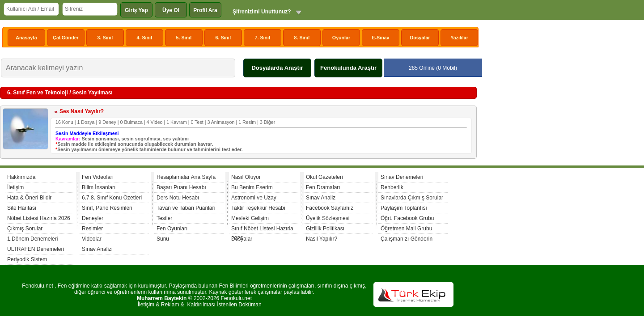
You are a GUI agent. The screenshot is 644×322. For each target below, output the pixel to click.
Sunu (163, 239)
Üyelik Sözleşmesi (328, 218)
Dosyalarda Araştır (277, 68)
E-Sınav (380, 38)
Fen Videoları (98, 177)
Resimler (92, 229)
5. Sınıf (184, 38)
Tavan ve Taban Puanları (186, 208)
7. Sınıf (263, 38)
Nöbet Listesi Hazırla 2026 (39, 218)
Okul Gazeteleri (324, 177)
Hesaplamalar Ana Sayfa (186, 177)
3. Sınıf (105, 38)
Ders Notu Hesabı (178, 198)
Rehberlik (392, 187)
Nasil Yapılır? (322, 239)
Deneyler (93, 218)
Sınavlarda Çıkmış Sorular (412, 198)
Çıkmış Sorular (25, 229)
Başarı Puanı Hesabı (181, 187)
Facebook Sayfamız (330, 208)
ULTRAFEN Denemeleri (36, 249)
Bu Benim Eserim (252, 187)
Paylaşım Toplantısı (404, 208)
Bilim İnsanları (99, 187)
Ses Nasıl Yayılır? (82, 111)
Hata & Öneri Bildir (29, 198)
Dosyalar (420, 38)
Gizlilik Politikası (325, 229)
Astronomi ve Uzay (254, 198)
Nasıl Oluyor (246, 177)
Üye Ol (171, 10)
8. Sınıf (302, 38)
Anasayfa (26, 38)
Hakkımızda (21, 177)
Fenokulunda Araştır (348, 68)
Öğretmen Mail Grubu (406, 229)
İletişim (15, 187)
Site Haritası (22, 208)
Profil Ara (205, 10)
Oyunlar (341, 38)
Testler (164, 218)
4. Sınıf (145, 38)
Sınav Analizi (97, 249)
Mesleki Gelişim (250, 218)
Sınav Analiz (321, 198)
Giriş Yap (136, 10)
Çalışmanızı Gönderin (407, 239)
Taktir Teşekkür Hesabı (258, 208)
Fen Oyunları (172, 229)
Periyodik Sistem (27, 259)
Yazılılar (459, 38)
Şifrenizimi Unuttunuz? (262, 12)
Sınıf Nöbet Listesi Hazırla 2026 (262, 230)
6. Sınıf (223, 38)
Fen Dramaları (323, 187)
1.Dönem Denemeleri (32, 239)
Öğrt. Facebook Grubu (407, 218)
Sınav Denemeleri (402, 177)
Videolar (92, 239)
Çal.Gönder (66, 38)
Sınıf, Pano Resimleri (107, 208)
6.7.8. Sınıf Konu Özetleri (112, 198)
